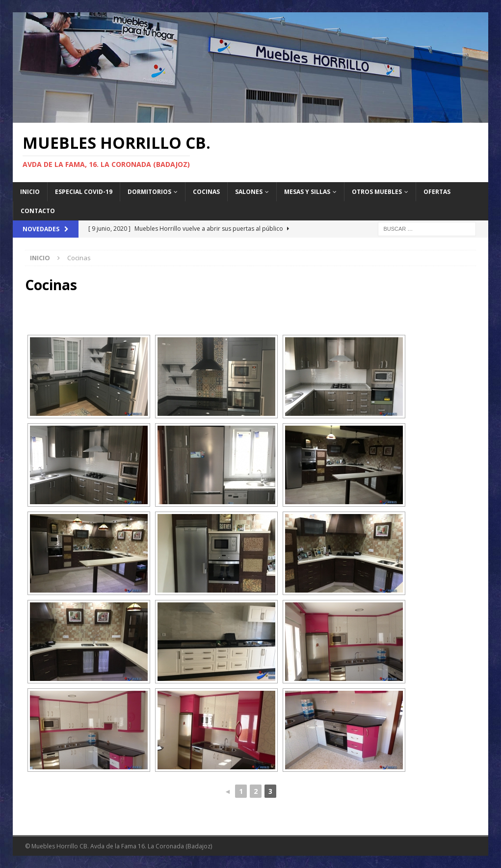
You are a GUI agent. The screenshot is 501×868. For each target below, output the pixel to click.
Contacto (38, 211)
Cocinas (206, 192)
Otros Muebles (377, 192)
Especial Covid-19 (84, 192)
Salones (249, 192)
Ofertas (437, 192)
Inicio (30, 192)
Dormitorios (149, 192)
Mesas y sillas (307, 192)
